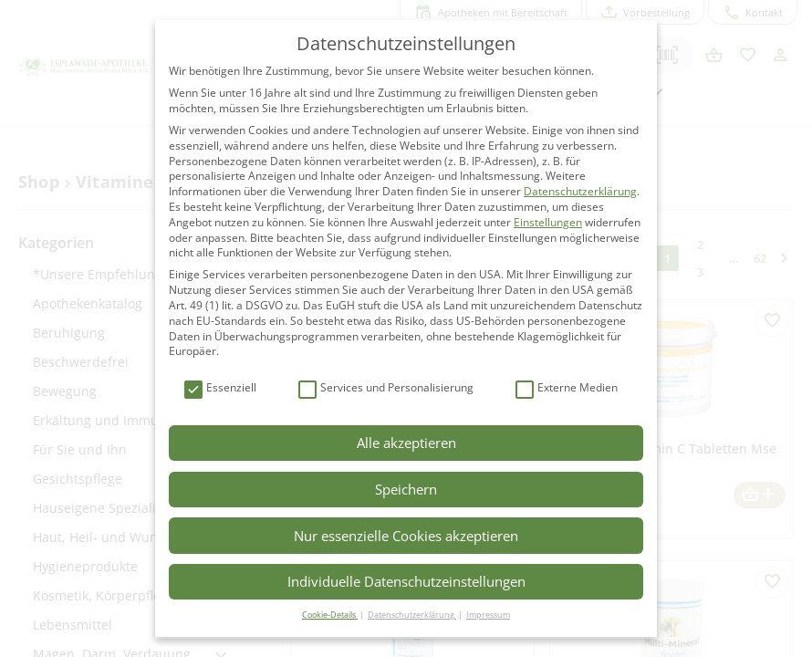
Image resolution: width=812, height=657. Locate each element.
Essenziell (220, 388)
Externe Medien (567, 388)
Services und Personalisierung (386, 388)
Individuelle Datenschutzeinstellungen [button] (406, 581)
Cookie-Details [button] (330, 615)
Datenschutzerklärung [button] (412, 615)
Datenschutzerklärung (580, 191)
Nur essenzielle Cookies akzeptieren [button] (406, 536)
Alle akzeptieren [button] (406, 443)
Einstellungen (548, 222)
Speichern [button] (406, 489)
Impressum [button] (488, 615)
